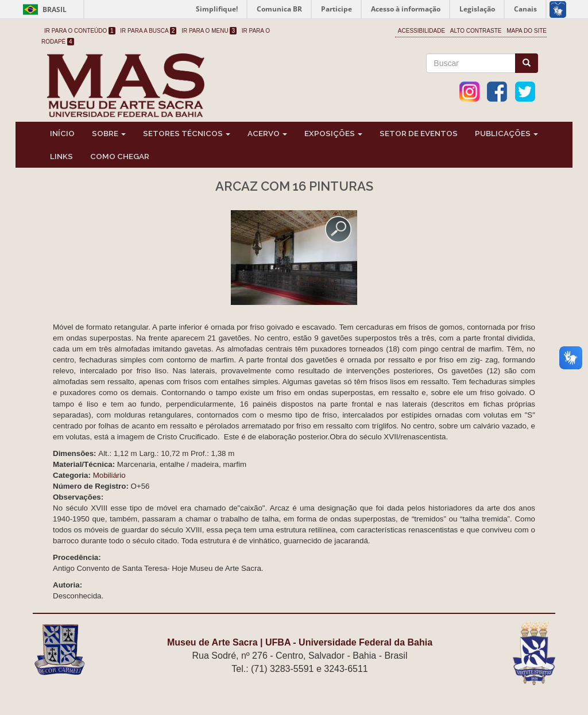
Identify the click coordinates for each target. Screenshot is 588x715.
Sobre (109, 133)
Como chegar (120, 156)
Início (62, 133)
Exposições (333, 133)
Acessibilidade (421, 31)
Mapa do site (527, 31)
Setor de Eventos (419, 133)
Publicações (506, 133)
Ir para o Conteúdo (80, 31)
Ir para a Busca (148, 31)
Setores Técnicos (187, 133)
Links (61, 156)
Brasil (43, 9)
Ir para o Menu (209, 31)
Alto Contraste (476, 31)
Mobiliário (109, 475)
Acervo (267, 133)
